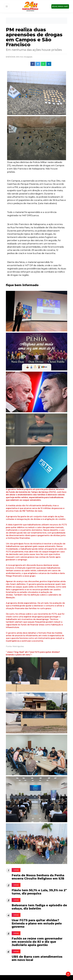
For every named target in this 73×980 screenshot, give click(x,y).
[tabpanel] (37, 312)
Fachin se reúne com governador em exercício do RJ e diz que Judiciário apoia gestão (37, 942)
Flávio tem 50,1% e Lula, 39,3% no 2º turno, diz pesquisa (39, 892)
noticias (16, 870)
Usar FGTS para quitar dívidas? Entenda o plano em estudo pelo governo (37, 923)
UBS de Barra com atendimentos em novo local (37, 958)
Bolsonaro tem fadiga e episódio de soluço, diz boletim (39, 907)
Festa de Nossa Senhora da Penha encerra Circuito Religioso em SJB (38, 877)
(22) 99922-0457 (60, 6)
